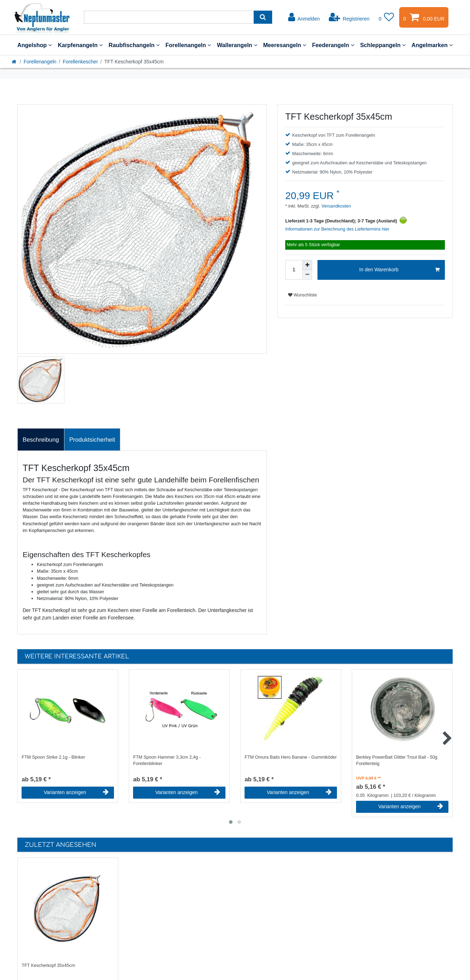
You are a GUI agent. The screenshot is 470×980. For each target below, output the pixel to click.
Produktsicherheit (92, 440)
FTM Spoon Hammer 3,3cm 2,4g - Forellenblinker (167, 761)
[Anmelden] (304, 17)
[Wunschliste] (386, 17)
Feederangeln (333, 45)
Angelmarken (432, 45)
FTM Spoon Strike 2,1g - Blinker (53, 757)
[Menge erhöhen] (307, 265)
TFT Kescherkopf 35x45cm (48, 965)
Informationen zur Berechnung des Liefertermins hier (337, 229)
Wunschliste (302, 295)
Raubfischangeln (134, 45)
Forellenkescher (80, 62)
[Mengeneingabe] (294, 270)
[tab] (41, 440)
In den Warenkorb (399, 270)
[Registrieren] (349, 17)
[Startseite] (15, 62)
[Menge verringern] (307, 275)
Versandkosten (336, 206)
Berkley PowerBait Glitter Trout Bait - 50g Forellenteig (397, 761)
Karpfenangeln (80, 45)
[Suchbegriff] (169, 17)
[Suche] (263, 17)
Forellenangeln (188, 45)
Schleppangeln (383, 45)
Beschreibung (41, 440)
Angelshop (35, 45)
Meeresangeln (285, 45)
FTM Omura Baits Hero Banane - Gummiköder (291, 757)
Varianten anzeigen (76, 792)
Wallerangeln (237, 45)
